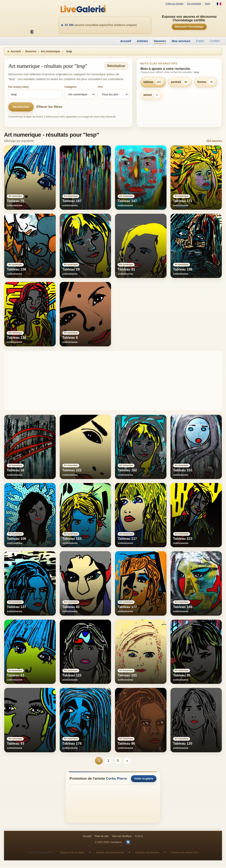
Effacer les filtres (50, 107)
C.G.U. (139, 837)
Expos (200, 41)
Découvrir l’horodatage (189, 27)
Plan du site (102, 837)
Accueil (126, 41)
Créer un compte (174, 4)
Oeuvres (160, 41)
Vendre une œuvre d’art (184, 853)
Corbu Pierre (116, 779)
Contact (215, 41)
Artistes (142, 41)
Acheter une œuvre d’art (110, 853)
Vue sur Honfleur (122, 837)
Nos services (181, 41)
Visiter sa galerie (144, 779)
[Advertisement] (113, 381)
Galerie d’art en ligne (72, 853)
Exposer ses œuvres (147, 853)
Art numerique (50, 51)
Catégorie (71, 87)
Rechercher (21, 107)
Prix (100, 87)
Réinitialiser (116, 66)
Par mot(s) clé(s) (18, 87)
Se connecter (194, 4)
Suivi (208, 4)
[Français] (219, 4)
